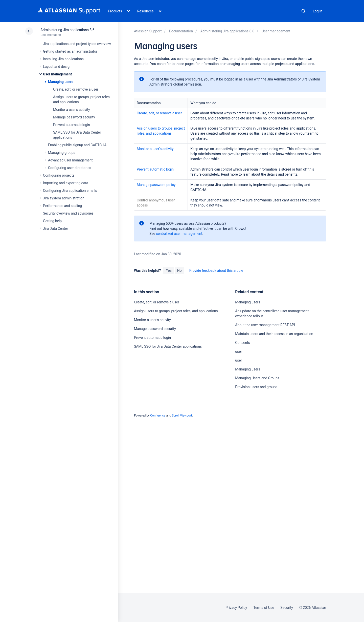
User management (57, 74)
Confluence (158, 416)
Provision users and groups (256, 387)
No (179, 271)
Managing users (61, 82)
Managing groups (62, 153)
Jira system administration (64, 198)
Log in (317, 11)
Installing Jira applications (63, 59)
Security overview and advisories (68, 213)
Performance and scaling (62, 206)
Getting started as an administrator (70, 51)
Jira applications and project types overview (77, 44)
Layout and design (57, 67)
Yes (169, 271)
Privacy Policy (236, 608)
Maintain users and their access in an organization (274, 334)
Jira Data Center (55, 229)
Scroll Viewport (182, 416)
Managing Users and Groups (257, 378)
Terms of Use (264, 608)
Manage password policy (156, 185)
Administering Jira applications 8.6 (67, 30)
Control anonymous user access (156, 203)
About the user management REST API (265, 325)
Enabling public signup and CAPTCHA (77, 145)
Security (287, 608)
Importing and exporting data (66, 183)
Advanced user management (70, 160)
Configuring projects (59, 175)
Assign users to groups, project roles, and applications (161, 131)
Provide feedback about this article (216, 271)
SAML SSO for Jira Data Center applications (168, 346)
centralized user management (179, 234)
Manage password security (74, 117)
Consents (242, 343)
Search (304, 11)
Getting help (52, 221)
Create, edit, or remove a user (76, 89)
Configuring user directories (70, 168)
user (238, 351)
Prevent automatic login (72, 125)
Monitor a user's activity (71, 110)
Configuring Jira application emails (70, 191)
